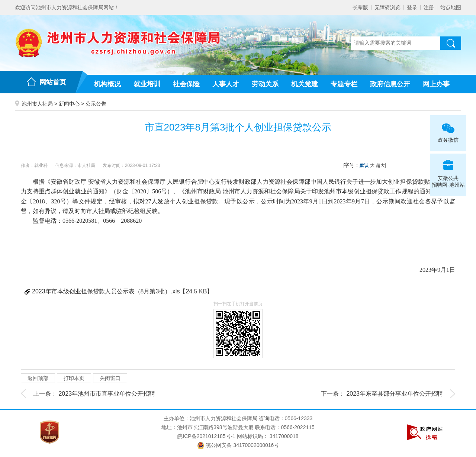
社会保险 (186, 84)
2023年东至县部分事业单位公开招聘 (395, 394)
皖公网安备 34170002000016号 (238, 445)
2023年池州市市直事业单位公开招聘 (107, 394)
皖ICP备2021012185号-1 (206, 436)
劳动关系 (265, 84)
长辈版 (360, 7)
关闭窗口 (110, 378)
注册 (429, 7)
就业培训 (147, 84)
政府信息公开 (390, 84)
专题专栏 (344, 84)
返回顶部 (38, 378)
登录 (412, 7)
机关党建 (305, 84)
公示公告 (96, 104)
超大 (380, 165)
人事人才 (226, 84)
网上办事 (436, 84)
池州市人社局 (37, 104)
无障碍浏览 (387, 7)
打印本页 (74, 378)
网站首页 (53, 82)
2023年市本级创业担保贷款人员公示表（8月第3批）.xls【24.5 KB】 (122, 291)
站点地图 (451, 7)
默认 (364, 165)
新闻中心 (69, 104)
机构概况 (107, 84)
